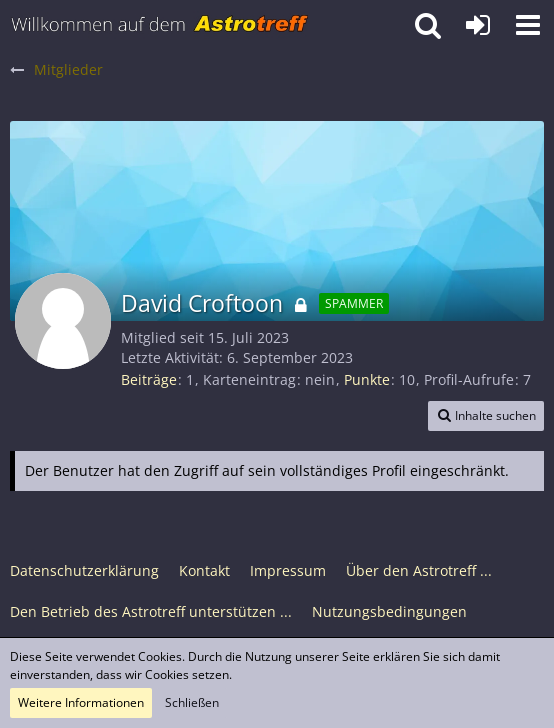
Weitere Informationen (81, 702)
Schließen (192, 702)
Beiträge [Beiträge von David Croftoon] (149, 379)
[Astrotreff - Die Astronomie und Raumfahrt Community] (160, 25)
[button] (528, 25)
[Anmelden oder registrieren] (478, 25)
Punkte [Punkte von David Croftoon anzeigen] (367, 379)
